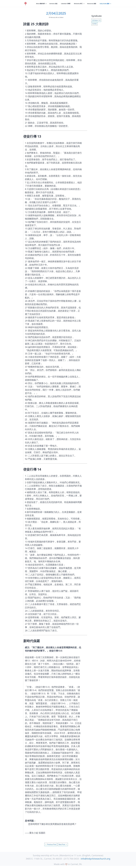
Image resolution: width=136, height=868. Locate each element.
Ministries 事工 (77, 4)
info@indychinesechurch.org (95, 859)
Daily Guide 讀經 (104, 4)
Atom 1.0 (96, 20)
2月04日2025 (56, 13)
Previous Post (51, 844)
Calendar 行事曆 (64, 4)
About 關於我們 (37, 4)
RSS (94, 24)
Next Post (63, 844)
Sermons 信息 (51, 4)
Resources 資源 (91, 4)
